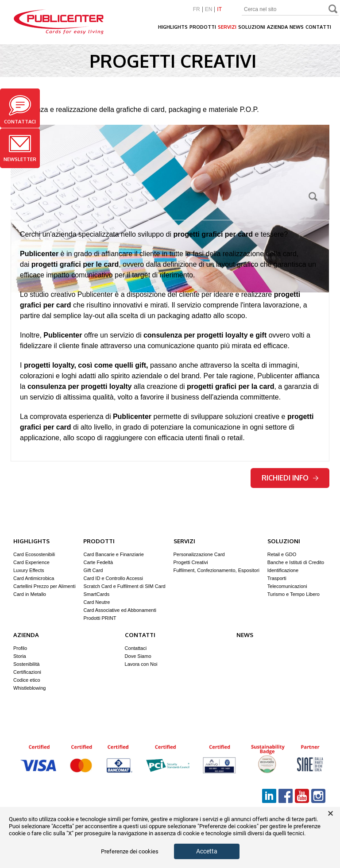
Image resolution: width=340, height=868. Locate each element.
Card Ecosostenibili (34, 554)
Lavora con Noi (141, 664)
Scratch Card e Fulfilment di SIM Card (124, 586)
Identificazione (283, 570)
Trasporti (277, 578)
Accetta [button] (207, 851)
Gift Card (93, 570)
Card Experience (31, 562)
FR (197, 10)
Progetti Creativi (191, 562)
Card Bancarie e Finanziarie (113, 554)
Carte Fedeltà (98, 562)
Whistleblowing (29, 688)
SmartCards (96, 594)
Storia (20, 656)
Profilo (20, 648)
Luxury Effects (29, 570)
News (297, 27)
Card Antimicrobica (34, 578)
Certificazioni (27, 672)
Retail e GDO (282, 554)
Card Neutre (97, 602)
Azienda (277, 27)
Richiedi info (290, 478)
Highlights (173, 27)
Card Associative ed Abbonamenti (120, 610)
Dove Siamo (138, 656)
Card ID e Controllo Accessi (113, 578)
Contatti (318, 27)
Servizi (227, 27)
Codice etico (27, 680)
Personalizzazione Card (199, 554)
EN (209, 10)
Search (333, 10)
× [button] (330, 814)
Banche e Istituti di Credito (296, 562)
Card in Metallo (30, 594)
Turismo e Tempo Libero (294, 594)
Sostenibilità (26, 664)
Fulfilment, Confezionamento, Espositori (216, 570)
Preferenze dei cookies (130, 852)
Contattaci (20, 110)
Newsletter (20, 149)
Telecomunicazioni (287, 586)
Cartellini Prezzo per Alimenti (44, 586)
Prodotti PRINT (100, 618)
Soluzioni (252, 27)
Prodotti (203, 27)
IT (219, 10)
